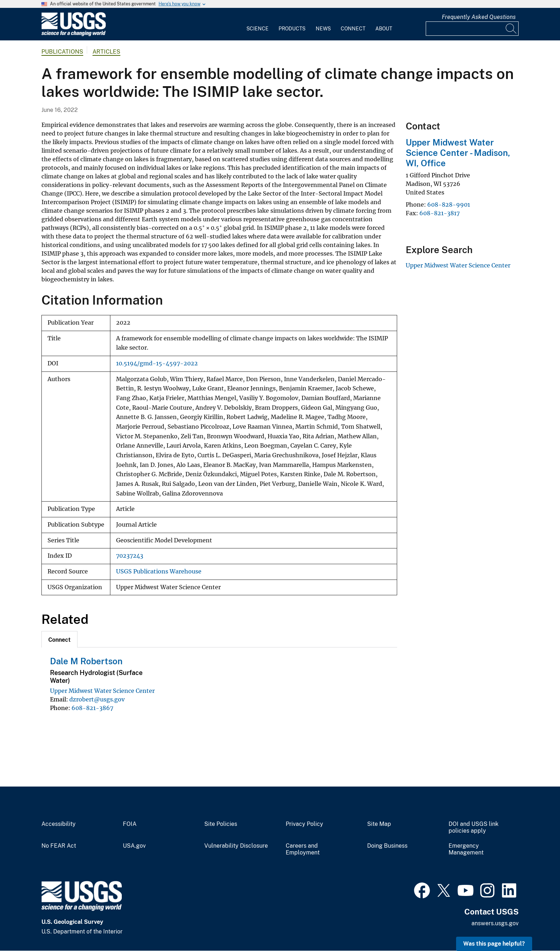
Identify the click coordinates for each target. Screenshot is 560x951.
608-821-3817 (439, 213)
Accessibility (59, 824)
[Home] (74, 35)
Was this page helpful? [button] (494, 944)
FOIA (130, 824)
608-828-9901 (449, 205)
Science (257, 29)
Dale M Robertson (86, 661)
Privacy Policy (304, 824)
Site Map (379, 824)
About (384, 29)
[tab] (59, 639)
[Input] (472, 29)
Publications (62, 52)
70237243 (130, 556)
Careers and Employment (303, 849)
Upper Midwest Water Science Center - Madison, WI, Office (458, 153)
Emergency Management (466, 849)
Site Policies (221, 824)
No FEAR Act (59, 846)
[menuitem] (257, 24)
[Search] (511, 29)
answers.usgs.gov (495, 923)
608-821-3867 (92, 708)
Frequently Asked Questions (479, 17)
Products (292, 29)
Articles (106, 52)
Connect (353, 29)
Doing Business (387, 846)
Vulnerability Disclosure (236, 846)
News (323, 29)
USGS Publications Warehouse (159, 571)
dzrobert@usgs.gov (97, 699)
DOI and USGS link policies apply (474, 827)
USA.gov (134, 846)
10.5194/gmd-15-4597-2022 (157, 363)
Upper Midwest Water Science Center (102, 691)
